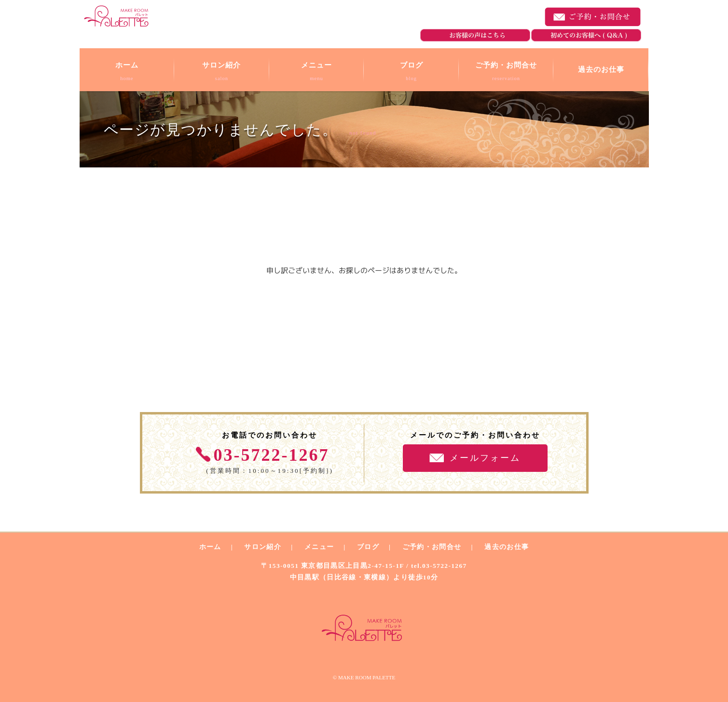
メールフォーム (485, 458)
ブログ (368, 547)
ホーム (210, 547)
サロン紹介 (263, 547)
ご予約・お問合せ (593, 17)
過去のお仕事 (507, 547)
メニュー (319, 547)
